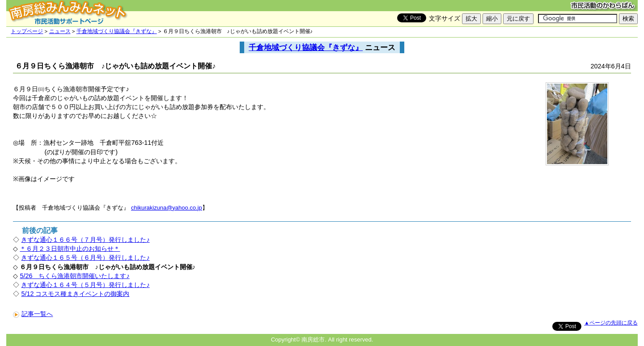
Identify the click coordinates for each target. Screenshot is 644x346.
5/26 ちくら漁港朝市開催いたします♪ (74, 276)
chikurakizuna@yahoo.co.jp (167, 208)
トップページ (27, 31)
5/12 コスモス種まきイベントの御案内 (75, 294)
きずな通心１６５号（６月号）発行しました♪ (85, 257)
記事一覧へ (33, 314)
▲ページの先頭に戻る (611, 323)
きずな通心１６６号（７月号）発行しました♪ (85, 240)
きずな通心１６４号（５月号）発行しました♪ (85, 285)
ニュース (60, 31)
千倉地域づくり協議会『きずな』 (117, 31)
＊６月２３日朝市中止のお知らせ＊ (70, 249)
